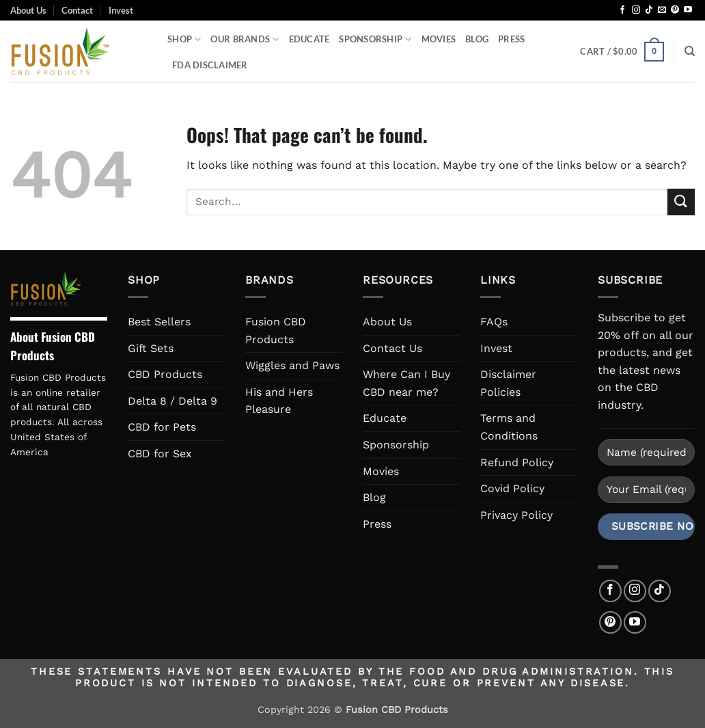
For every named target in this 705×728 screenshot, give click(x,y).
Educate (309, 39)
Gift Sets (151, 348)
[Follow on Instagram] (636, 10)
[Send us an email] (662, 10)
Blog (477, 39)
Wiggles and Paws (292, 365)
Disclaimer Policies (508, 383)
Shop (184, 39)
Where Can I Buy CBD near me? (406, 383)
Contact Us (392, 348)
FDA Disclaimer (210, 65)
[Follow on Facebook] (622, 10)
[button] (622, 52)
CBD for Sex (160, 454)
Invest (121, 10)
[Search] (690, 51)
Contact (77, 10)
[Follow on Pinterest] (675, 10)
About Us (28, 10)
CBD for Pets (162, 427)
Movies (439, 39)
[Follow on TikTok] (649, 10)
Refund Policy (517, 462)
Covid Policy (512, 488)
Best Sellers (159, 322)
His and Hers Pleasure (279, 401)
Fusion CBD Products (276, 331)
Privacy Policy (516, 515)
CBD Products (165, 374)
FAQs (494, 322)
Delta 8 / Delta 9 (172, 401)
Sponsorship (375, 39)
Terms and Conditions (509, 427)
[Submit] (681, 202)
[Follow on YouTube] (688, 10)
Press (511, 39)
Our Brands (245, 39)
